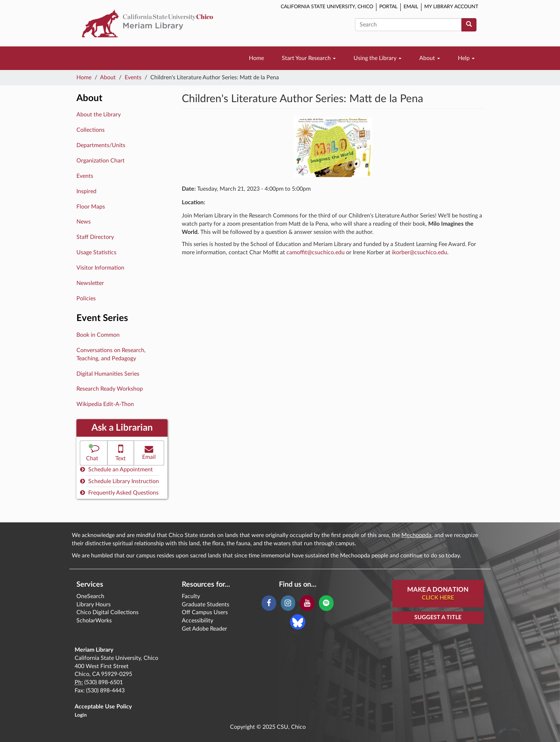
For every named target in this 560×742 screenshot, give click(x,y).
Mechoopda (416, 535)
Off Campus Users (205, 612)
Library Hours (94, 605)
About (430, 58)
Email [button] (149, 452)
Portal (388, 7)
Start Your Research (309, 58)
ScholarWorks (94, 621)
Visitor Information (100, 268)
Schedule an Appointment (116, 469)
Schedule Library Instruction (119, 481)
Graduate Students (206, 605)
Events (133, 77)
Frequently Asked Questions (119, 493)
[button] (94, 453)
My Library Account (451, 7)
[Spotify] (326, 603)
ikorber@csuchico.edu (419, 252)
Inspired (86, 191)
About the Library (99, 115)
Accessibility (197, 621)
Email (411, 7)
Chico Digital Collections (107, 612)
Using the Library (377, 58)
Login (81, 715)
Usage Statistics (96, 252)
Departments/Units (101, 145)
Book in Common (98, 335)
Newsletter (90, 283)
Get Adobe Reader (204, 629)
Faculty (191, 596)
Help (466, 58)
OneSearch (90, 596)
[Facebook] (269, 603)
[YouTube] (307, 603)
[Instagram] (288, 603)
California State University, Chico (327, 7)
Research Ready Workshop (110, 389)
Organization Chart (101, 161)
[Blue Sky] (298, 621)
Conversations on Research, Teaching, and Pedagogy (111, 354)
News (84, 222)
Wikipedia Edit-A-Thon (105, 404)
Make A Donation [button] (438, 594)
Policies (86, 299)
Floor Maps (91, 207)
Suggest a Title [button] (438, 617)
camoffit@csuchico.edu (316, 252)
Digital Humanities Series (108, 374)
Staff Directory (95, 237)
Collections (91, 130)
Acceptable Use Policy (103, 707)
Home (256, 58)
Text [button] (121, 452)
